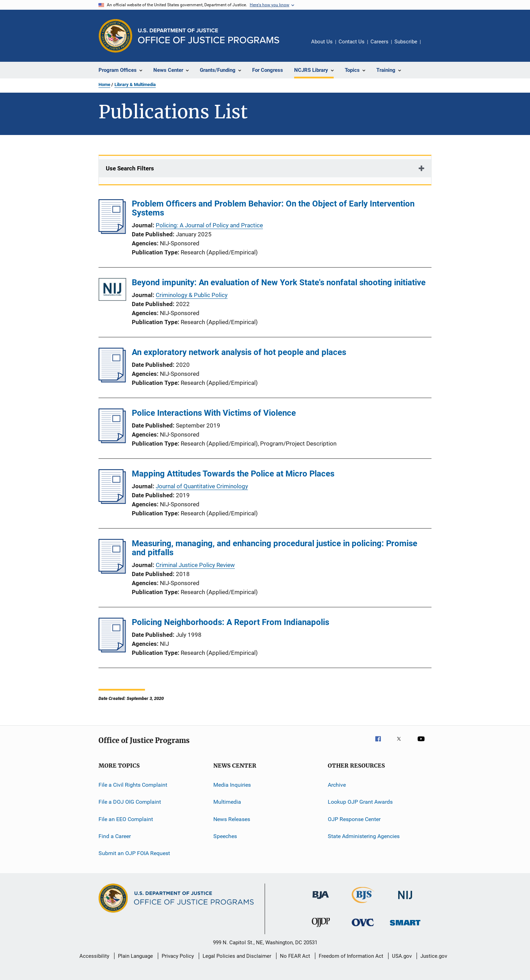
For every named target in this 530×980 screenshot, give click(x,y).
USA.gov (402, 956)
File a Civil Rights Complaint (133, 785)
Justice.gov (434, 956)
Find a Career (115, 836)
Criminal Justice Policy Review (195, 565)
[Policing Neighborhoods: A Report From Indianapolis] (112, 650)
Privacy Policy (178, 956)
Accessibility (94, 956)
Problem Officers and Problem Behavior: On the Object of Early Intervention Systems (273, 208)
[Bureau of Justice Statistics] (363, 904)
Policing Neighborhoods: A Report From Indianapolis (230, 622)
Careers (379, 42)
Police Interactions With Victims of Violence (214, 413)
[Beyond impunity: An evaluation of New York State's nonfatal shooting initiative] (112, 291)
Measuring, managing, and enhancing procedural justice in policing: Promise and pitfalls (275, 548)
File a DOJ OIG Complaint (130, 802)
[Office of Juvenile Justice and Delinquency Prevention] (321, 928)
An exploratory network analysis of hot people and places (239, 352)
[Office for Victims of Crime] (363, 927)
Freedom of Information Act (351, 956)
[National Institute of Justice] (405, 900)
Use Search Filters (130, 168)
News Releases (232, 819)
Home (104, 85)
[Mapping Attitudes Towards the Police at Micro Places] (112, 502)
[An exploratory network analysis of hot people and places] (112, 380)
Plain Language (135, 956)
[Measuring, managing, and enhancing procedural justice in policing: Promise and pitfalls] (112, 572)
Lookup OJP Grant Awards (360, 802)
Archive (337, 785)
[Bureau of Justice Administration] (321, 900)
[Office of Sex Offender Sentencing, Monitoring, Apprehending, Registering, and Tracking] (405, 927)
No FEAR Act (295, 956)
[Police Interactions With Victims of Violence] (112, 441)
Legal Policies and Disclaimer (237, 956)
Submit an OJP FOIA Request (134, 853)
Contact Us (352, 42)
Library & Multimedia (135, 85)
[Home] (209, 36)
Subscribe (406, 42)
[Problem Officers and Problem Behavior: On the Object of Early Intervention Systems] (112, 232)
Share (431, 47)
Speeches (225, 836)
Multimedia (227, 802)
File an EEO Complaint (126, 819)
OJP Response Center (354, 819)
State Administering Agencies (364, 836)
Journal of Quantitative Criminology (202, 486)
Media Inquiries (232, 785)
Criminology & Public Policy (192, 295)
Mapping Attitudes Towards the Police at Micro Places (233, 474)
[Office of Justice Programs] (116, 36)
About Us (322, 42)
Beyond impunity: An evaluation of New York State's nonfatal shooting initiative (279, 282)
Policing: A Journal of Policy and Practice (209, 225)
